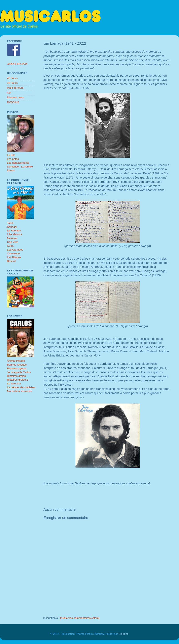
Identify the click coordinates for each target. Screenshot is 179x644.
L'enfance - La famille (20, 167)
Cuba (10, 246)
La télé (11, 155)
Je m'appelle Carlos (19, 372)
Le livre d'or (14, 384)
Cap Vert (12, 242)
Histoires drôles (16, 376)
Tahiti (10, 223)
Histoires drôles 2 (17, 380)
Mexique (12, 238)
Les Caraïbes (15, 250)
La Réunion (14, 231)
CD (9, 93)
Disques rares (15, 97)
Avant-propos (17, 64)
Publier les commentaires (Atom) (80, 618)
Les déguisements (18, 163)
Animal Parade (16, 361)
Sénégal (12, 227)
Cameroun (13, 253)
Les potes (13, 159)
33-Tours (12, 83)
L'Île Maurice (15, 234)
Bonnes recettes (17, 365)
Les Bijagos (14, 257)
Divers (11, 170)
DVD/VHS (13, 102)
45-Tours (12, 78)
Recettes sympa (17, 368)
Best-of (11, 261)
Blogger (123, 634)
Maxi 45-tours (15, 88)
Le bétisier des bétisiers (21, 387)
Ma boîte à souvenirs (20, 391)
